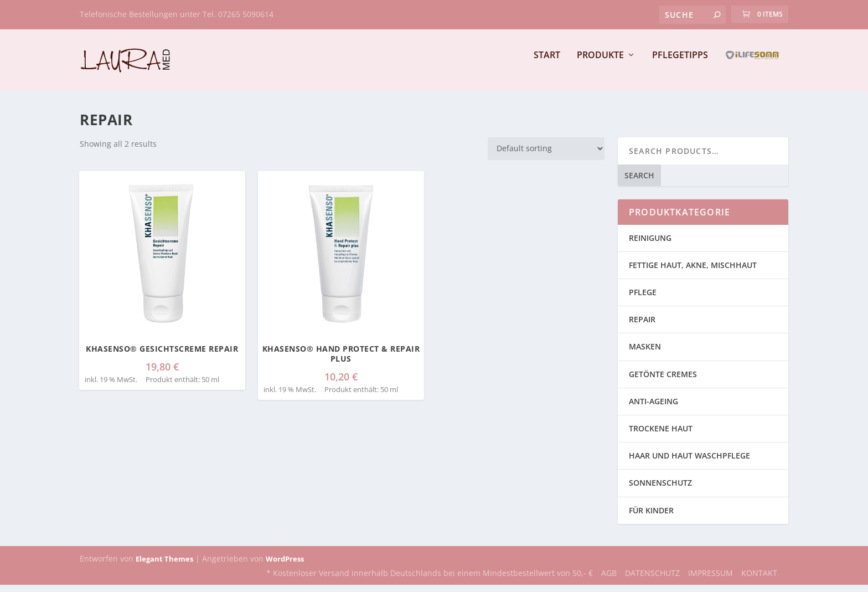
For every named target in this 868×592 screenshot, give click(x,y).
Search (639, 182)
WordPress (285, 566)
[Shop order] (546, 156)
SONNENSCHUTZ (660, 490)
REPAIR (642, 327)
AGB (609, 581)
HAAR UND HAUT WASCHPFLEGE (689, 463)
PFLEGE (643, 299)
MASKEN (645, 354)
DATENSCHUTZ (652, 581)
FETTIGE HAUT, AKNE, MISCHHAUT (693, 272)
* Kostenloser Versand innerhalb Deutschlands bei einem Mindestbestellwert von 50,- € (430, 581)
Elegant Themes (164, 566)
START (547, 63)
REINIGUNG (650, 245)
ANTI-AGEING (653, 408)
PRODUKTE (600, 63)
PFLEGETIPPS (680, 63)
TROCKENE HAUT (661, 436)
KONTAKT (759, 581)
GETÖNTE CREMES (663, 381)
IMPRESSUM (711, 581)
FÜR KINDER (651, 518)
